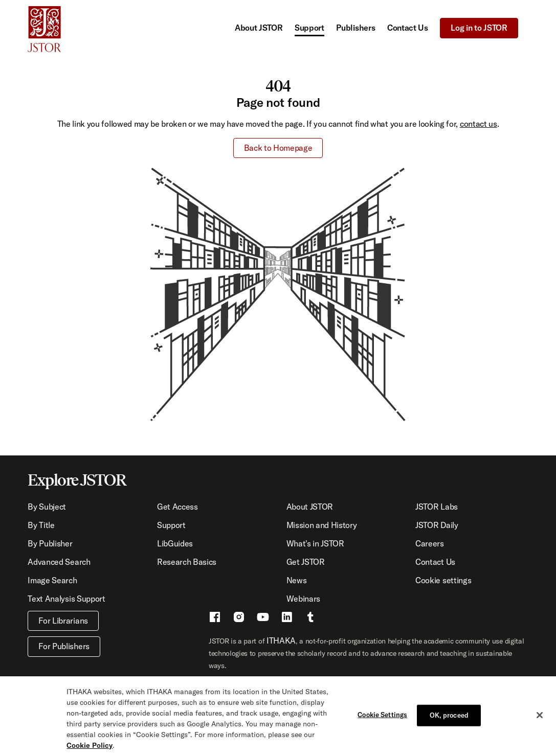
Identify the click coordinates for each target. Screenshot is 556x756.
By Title (41, 525)
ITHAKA (281, 640)
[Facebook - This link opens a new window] (215, 618)
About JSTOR (259, 28)
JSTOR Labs (437, 507)
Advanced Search (59, 562)
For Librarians (63, 621)
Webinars (303, 599)
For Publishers (64, 646)
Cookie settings (443, 580)
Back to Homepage (278, 148)
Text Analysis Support (66, 599)
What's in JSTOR (315, 543)
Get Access (177, 507)
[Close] (540, 718)
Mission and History (322, 525)
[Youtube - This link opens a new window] (263, 618)
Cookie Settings (382, 718)
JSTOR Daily (437, 525)
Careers (430, 543)
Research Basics (187, 562)
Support (309, 28)
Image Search (52, 580)
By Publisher (50, 543)
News (297, 580)
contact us (479, 124)
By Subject (47, 507)
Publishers (355, 28)
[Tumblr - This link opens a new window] (310, 618)
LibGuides (175, 543)
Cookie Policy (90, 748)
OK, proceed (449, 718)
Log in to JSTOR (479, 28)
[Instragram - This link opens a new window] (239, 618)
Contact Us (408, 28)
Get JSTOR (306, 562)
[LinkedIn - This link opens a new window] (287, 618)
